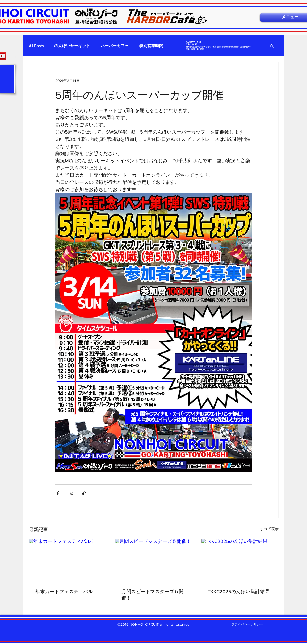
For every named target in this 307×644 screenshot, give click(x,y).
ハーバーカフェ (115, 46)
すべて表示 (269, 529)
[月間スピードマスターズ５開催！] (153, 560)
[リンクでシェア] (84, 493)
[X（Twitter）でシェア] (71, 493)
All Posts (36, 46)
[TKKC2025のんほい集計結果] (240, 560)
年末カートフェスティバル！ (66, 592)
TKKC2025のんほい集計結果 (239, 592)
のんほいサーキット (72, 46)
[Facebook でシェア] (58, 493)
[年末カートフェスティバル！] (67, 560)
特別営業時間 (151, 46)
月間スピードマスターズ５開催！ (153, 595)
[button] (272, 46)
